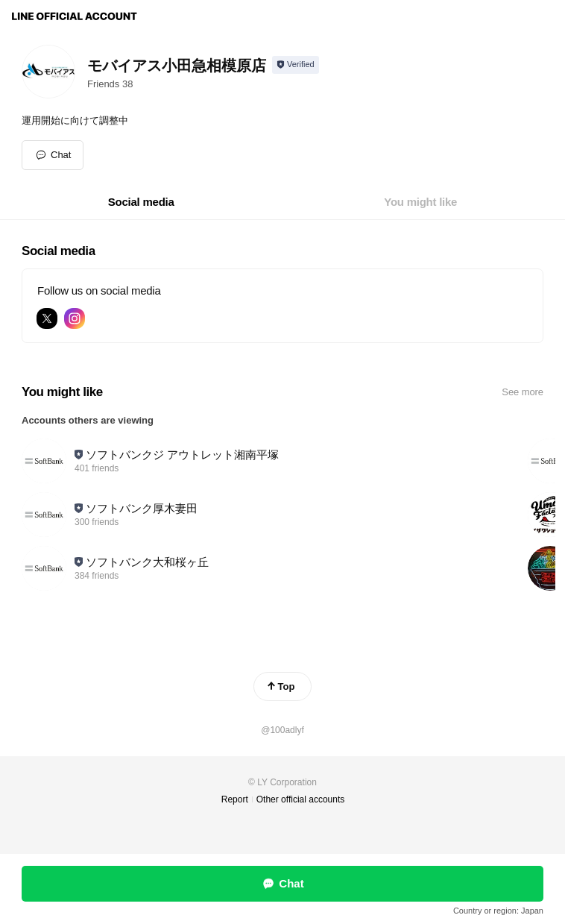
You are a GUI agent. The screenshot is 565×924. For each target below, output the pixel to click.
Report (235, 799)
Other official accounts (301, 799)
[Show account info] (296, 65)
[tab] (141, 202)
